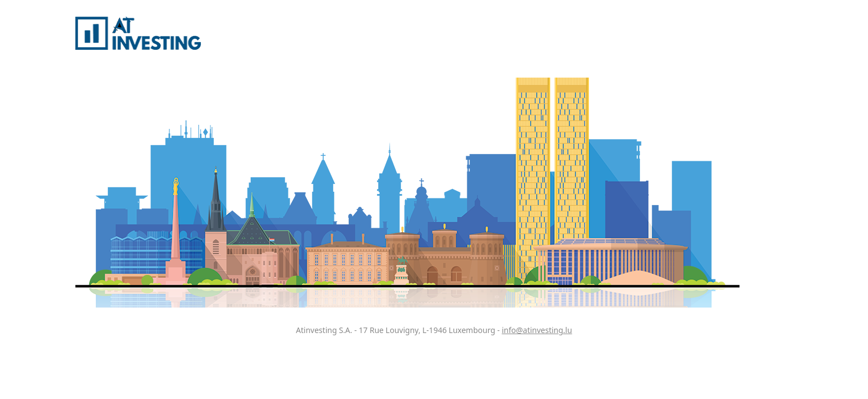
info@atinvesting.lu (537, 330)
